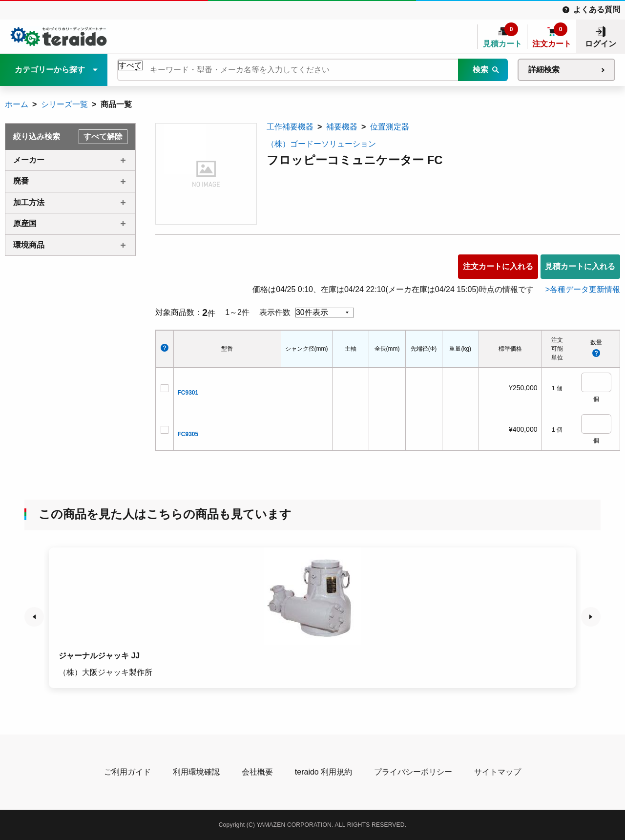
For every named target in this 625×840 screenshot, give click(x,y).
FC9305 (188, 434)
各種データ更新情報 (585, 289)
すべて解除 (103, 136)
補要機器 (342, 127)
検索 (480, 70)
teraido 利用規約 (323, 772)
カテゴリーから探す (50, 70)
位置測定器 (390, 127)
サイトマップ (498, 772)
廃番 (21, 181)
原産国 (25, 223)
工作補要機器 (290, 127)
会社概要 (257, 772)
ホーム (17, 104)
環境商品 (29, 245)
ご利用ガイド (127, 772)
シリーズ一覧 (64, 104)
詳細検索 (544, 70)
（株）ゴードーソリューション (321, 144)
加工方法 (29, 202)
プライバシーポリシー (413, 772)
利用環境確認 (196, 772)
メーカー (29, 160)
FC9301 (188, 393)
